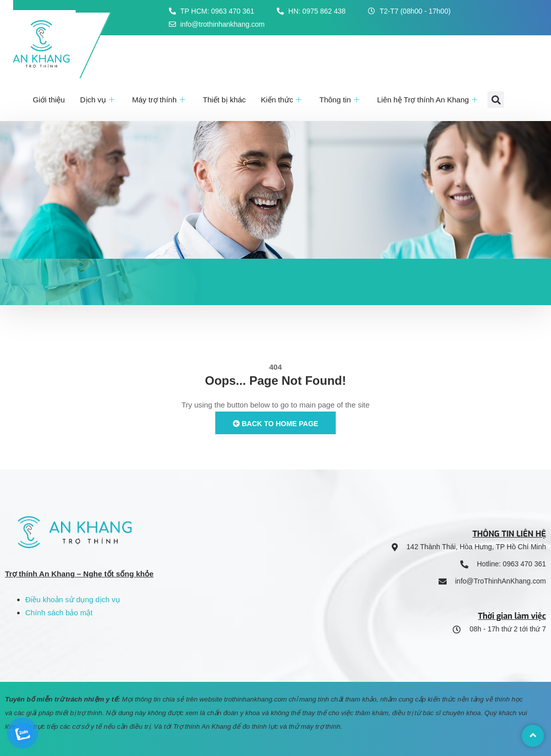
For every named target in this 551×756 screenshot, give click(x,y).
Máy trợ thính (160, 100)
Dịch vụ (99, 100)
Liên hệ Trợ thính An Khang (428, 100)
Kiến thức (283, 100)
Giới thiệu (49, 100)
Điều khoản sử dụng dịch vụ (73, 599)
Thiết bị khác (224, 100)
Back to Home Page (276, 424)
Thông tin (341, 100)
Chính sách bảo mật (59, 613)
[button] (496, 100)
